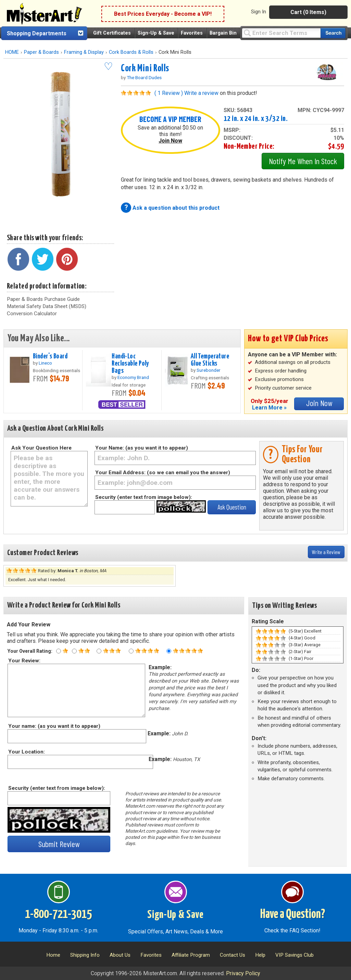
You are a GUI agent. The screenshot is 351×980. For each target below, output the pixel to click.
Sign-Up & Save (156, 33)
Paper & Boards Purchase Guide (43, 299)
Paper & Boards (41, 52)
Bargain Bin (223, 33)
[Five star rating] (169, 651)
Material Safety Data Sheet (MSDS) (47, 306)
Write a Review (326, 552)
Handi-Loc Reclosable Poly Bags (130, 364)
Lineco (45, 363)
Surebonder (209, 370)
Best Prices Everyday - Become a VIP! (163, 14)
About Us (120, 955)
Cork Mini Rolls (145, 69)
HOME (12, 52)
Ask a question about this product (176, 208)
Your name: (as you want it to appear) (54, 726)
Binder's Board (50, 356)
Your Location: (26, 752)
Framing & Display (84, 52)
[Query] (281, 33)
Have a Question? (293, 915)
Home (53, 955)
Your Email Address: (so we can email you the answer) (163, 473)
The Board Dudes (144, 77)
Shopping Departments (37, 33)
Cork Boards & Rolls (131, 52)
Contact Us (233, 955)
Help (260, 955)
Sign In (259, 12)
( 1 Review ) (169, 93)
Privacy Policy (243, 973)
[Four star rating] (131, 651)
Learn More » (269, 408)
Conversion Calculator (32, 314)
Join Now (170, 141)
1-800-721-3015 (58, 915)
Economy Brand (133, 377)
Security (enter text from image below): (144, 497)
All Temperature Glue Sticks (210, 360)
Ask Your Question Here (41, 448)
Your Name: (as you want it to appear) (142, 448)
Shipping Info (85, 955)
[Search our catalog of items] (333, 33)
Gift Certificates (112, 33)
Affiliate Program (191, 955)
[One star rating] (59, 651)
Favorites (192, 33)
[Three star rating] (99, 651)
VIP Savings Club (294, 955)
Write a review (201, 93)
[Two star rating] (74, 651)
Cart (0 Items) (308, 12)
